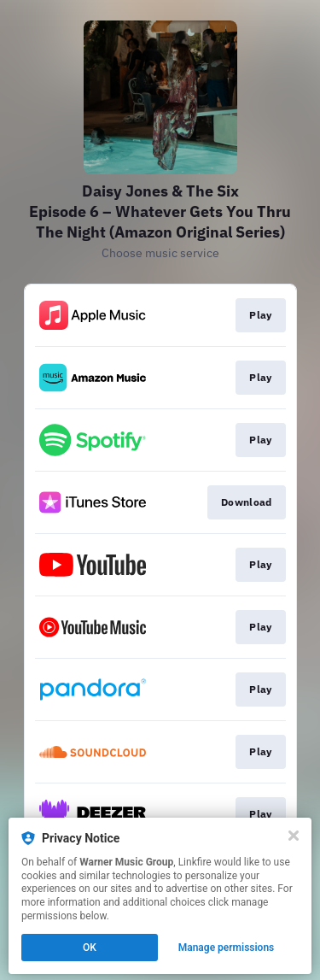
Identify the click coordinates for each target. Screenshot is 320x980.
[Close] (294, 836)
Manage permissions (227, 948)
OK (90, 948)
